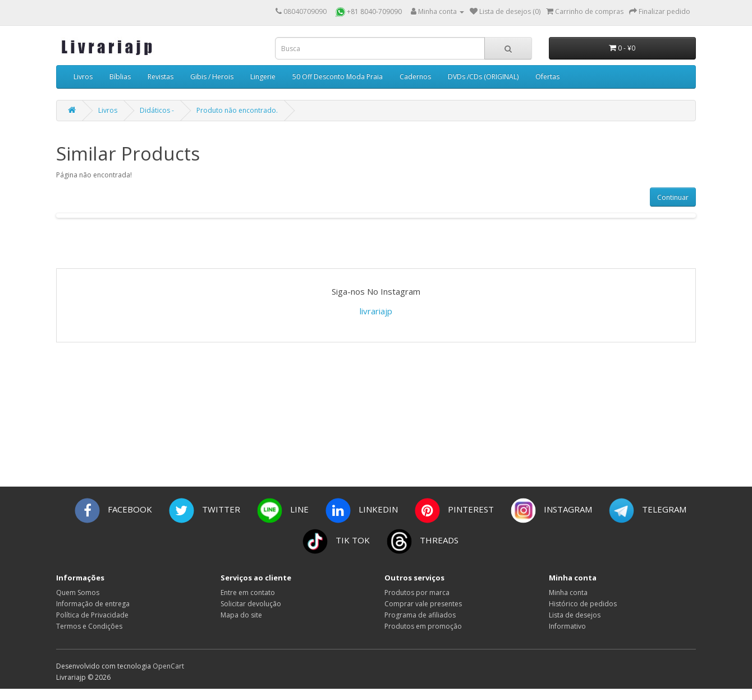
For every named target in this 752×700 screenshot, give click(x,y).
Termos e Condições (89, 626)
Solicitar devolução (251, 604)
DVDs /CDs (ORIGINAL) (483, 77)
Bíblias (120, 77)
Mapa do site (241, 615)
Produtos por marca (417, 593)
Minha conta (568, 593)
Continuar (673, 197)
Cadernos (415, 77)
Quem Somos (78, 593)
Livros (83, 77)
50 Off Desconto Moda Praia (338, 77)
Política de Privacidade (92, 615)
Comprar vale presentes (423, 604)
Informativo (567, 626)
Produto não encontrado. (237, 110)
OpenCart (168, 666)
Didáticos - (157, 110)
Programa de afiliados (420, 615)
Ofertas (547, 77)
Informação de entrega (93, 604)
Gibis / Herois (212, 77)
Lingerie (263, 77)
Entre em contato (248, 593)
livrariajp (376, 311)
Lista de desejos (575, 615)
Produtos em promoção (423, 626)
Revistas (161, 77)
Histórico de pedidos (583, 604)
